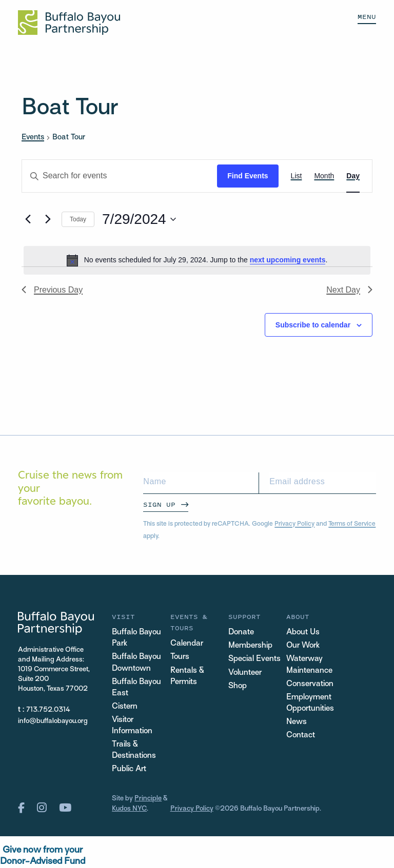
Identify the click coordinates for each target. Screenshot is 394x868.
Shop (238, 686)
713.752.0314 (48, 710)
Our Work (303, 646)
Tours (180, 657)
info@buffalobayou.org (53, 721)
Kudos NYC (129, 809)
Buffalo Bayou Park (136, 638)
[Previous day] (28, 219)
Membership (250, 646)
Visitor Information (132, 726)
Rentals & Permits (187, 677)
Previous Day (52, 290)
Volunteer (245, 673)
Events (33, 137)
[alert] (197, 260)
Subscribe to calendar (313, 325)
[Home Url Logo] (69, 23)
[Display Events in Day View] (353, 176)
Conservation (310, 684)
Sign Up (159, 504)
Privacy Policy (294, 524)
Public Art (129, 769)
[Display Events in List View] (297, 176)
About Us (303, 633)
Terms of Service (352, 524)
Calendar (187, 644)
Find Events (248, 176)
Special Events (254, 659)
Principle (148, 799)
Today (78, 219)
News (297, 722)
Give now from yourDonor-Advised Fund (43, 856)
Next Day (349, 290)
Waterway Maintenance (309, 665)
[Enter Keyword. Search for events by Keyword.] (120, 176)
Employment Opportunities (310, 703)
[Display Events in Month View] (324, 176)
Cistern (125, 707)
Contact (301, 736)
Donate (241, 633)
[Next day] (48, 219)
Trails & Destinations (134, 750)
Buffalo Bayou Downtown (136, 663)
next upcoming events (288, 260)
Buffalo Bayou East (136, 688)
